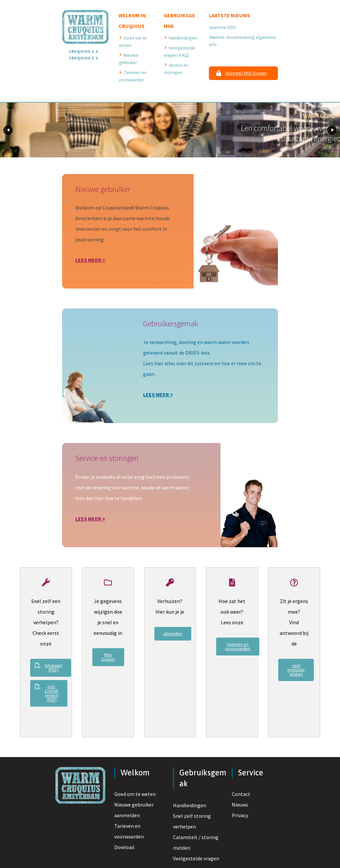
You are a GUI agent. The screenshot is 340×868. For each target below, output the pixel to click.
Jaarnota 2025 (223, 27)
